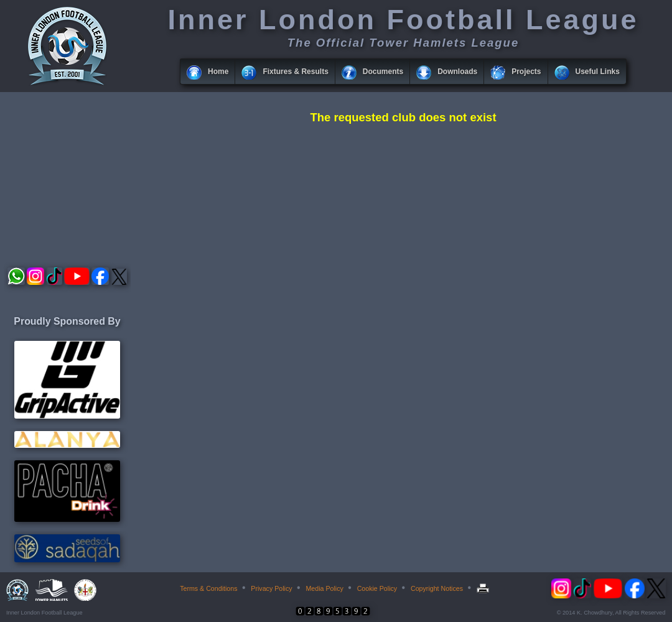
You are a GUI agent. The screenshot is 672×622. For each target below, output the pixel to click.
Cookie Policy (377, 588)
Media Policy (324, 588)
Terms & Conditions (208, 588)
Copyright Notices (437, 588)
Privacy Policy (271, 588)
